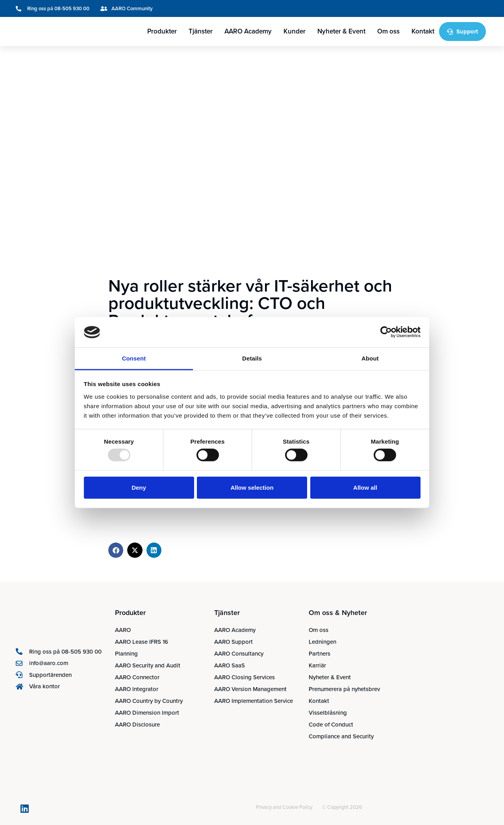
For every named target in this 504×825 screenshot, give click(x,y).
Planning (126, 654)
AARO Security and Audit (148, 665)
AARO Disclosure (137, 725)
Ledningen (322, 642)
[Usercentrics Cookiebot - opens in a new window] (386, 332)
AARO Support (233, 642)
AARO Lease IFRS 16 (142, 642)
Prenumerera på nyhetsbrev (344, 689)
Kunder (295, 31)
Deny (139, 487)
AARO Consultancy (239, 654)
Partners (320, 654)
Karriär (317, 665)
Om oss (388, 31)
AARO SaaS (230, 665)
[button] (116, 550)
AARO (123, 630)
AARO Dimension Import (147, 713)
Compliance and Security (341, 736)
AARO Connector (137, 677)
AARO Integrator (137, 689)
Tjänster (201, 31)
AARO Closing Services (245, 677)
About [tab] (370, 358)
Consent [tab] (134, 358)
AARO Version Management (250, 689)
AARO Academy (248, 31)
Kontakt (423, 31)
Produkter (162, 31)
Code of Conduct (331, 725)
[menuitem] (443, 8)
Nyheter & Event (341, 31)
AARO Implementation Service (254, 701)
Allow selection (252, 487)
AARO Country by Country (149, 701)
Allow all (365, 487)
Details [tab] (252, 358)
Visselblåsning (328, 713)
